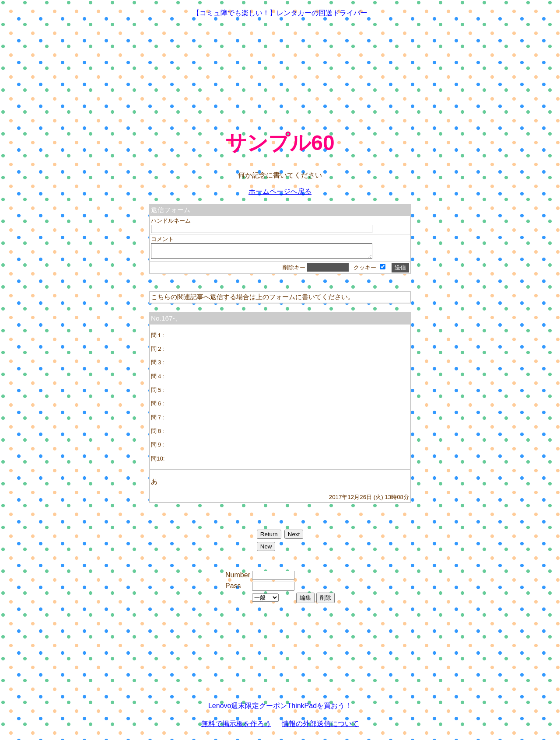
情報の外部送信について (320, 726)
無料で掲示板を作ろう (236, 726)
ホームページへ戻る (280, 191)
